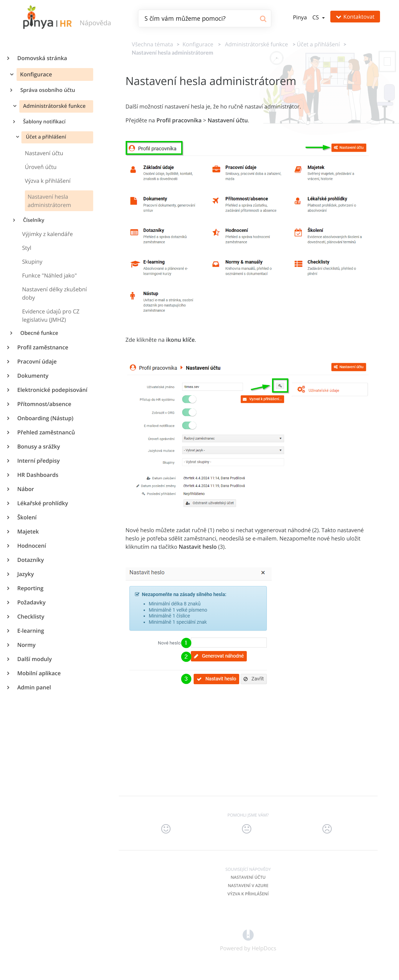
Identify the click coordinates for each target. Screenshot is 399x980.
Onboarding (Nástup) (45, 418)
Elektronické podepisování (52, 390)
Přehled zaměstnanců (46, 432)
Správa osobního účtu (47, 90)
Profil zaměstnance (42, 347)
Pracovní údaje (37, 361)
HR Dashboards (37, 475)
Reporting (30, 588)
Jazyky (25, 574)
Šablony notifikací (44, 122)
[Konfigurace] (197, 44)
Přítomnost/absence (44, 404)
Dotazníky (30, 560)
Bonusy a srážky (38, 446)
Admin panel (34, 687)
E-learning (30, 631)
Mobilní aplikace (39, 673)
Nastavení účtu (248, 877)
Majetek (28, 531)
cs (316, 17)
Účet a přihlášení (45, 137)
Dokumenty (32, 376)
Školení (27, 517)
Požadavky (31, 602)
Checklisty (30, 616)
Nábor (25, 489)
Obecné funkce (39, 333)
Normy (26, 645)
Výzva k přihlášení (248, 894)
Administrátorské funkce (54, 106)
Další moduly (34, 659)
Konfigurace (35, 74)
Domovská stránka (42, 58)
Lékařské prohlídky (42, 503)
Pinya (300, 17)
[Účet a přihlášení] (318, 44)
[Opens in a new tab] (248, 934)
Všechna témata (152, 44)
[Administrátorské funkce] (255, 44)
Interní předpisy (38, 461)
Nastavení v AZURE (248, 885)
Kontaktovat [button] (355, 17)
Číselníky (33, 220)
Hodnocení (31, 546)
